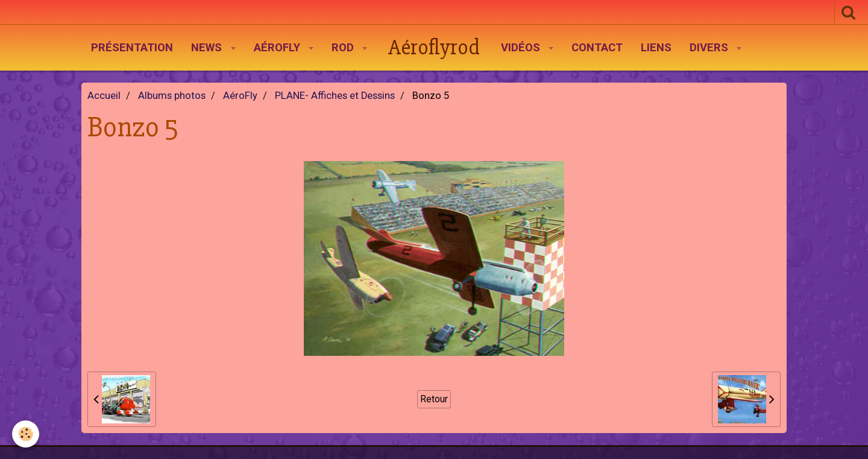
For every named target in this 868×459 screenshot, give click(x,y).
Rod (344, 48)
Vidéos (522, 48)
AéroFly (278, 48)
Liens (656, 48)
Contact (597, 48)
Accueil (104, 96)
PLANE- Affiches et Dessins (335, 96)
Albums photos (172, 96)
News (208, 48)
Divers (710, 48)
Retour (434, 399)
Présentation (132, 48)
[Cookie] (26, 434)
